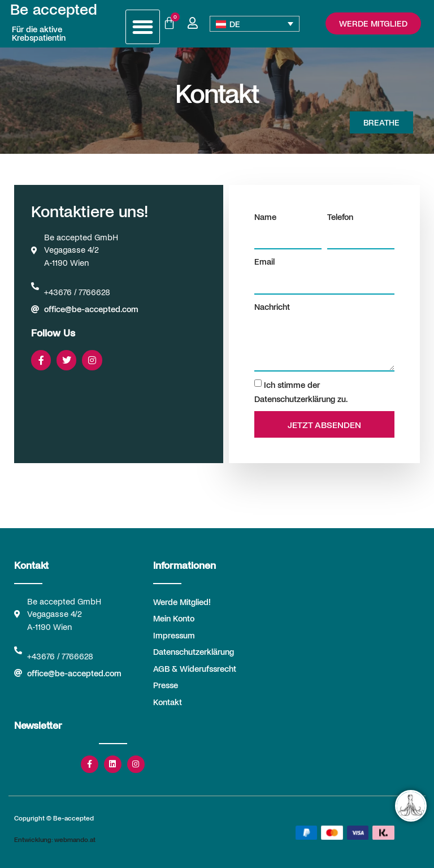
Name (265, 217)
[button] (143, 27)
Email (264, 261)
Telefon (340, 217)
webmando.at (75, 839)
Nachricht (272, 306)
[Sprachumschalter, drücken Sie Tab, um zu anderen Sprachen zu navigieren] (255, 24)
